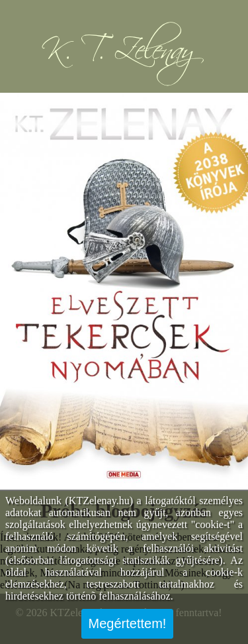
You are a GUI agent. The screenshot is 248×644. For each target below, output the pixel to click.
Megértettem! (128, 623)
